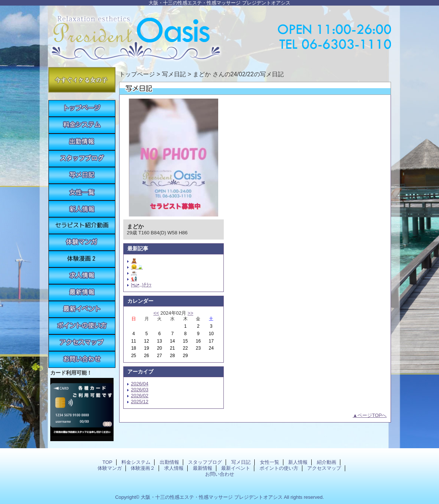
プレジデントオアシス (220, 34)
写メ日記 (82, 175)
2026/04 (140, 384)
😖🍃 (137, 267)
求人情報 (82, 276)
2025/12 (140, 402)
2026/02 (140, 396)
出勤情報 (82, 142)
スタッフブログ (82, 159)
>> (190, 313)
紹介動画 (82, 226)
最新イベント (82, 309)
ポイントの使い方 (82, 326)
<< (156, 313)
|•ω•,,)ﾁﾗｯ (141, 285)
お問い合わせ (82, 359)
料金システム (82, 125)
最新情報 (82, 293)
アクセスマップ (82, 343)
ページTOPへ (372, 415)
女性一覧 (82, 192)
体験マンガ (82, 242)
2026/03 (140, 390)
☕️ (134, 273)
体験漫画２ (82, 259)
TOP (82, 108)
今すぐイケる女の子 (82, 80)
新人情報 (82, 209)
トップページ (137, 74)
